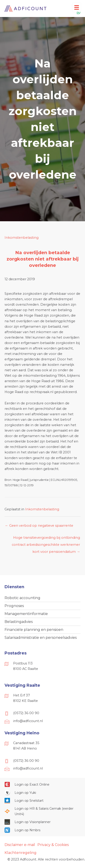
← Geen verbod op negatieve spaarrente (39, 526)
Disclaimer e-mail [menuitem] (20, 845)
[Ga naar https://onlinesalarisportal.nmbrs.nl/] (42, 830)
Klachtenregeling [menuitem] (21, 853)
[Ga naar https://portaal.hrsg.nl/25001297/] (42, 811)
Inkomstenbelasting (22, 238)
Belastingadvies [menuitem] (19, 622)
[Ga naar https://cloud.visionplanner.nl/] (42, 822)
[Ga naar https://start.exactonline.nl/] (42, 784)
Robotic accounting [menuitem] (22, 598)
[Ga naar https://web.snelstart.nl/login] (42, 801)
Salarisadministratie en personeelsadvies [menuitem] (41, 638)
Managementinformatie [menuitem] (26, 614)
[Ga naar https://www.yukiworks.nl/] (42, 792)
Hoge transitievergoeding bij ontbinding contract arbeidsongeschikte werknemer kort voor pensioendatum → (46, 539)
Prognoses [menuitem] (14, 606)
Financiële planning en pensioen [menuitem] (34, 630)
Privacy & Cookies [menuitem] (53, 845)
